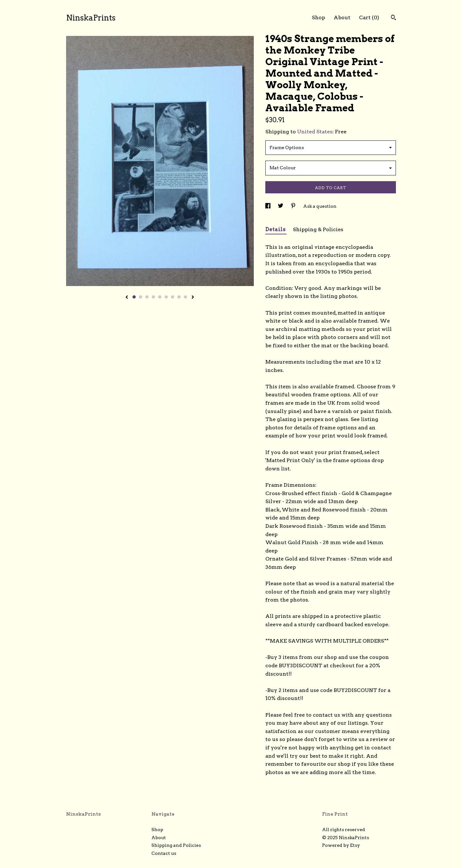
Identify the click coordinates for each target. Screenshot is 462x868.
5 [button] (160, 297)
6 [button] (166, 297)
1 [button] (134, 297)
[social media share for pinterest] (294, 206)
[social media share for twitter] (281, 206)
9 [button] (185, 297)
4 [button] (153, 297)
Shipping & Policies (318, 229)
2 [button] (141, 297)
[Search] (394, 18)
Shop (318, 17)
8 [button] (179, 297)
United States (315, 132)
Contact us (164, 853)
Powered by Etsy (341, 845)
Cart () (369, 17)
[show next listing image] (193, 298)
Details (276, 229)
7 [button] (173, 297)
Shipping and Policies (176, 845)
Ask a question (320, 206)
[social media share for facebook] (268, 206)
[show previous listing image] (127, 298)
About (342, 17)
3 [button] (147, 297)
